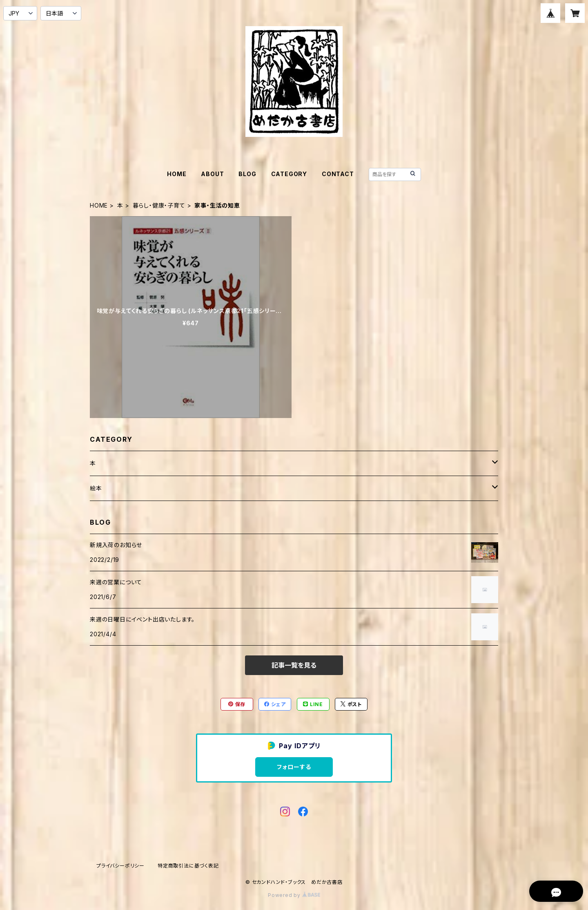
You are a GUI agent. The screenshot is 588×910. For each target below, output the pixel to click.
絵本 (96, 488)
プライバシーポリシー (120, 866)
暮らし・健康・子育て (159, 205)
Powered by (294, 895)
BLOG (247, 174)
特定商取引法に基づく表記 (188, 866)
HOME (177, 174)
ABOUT (212, 174)
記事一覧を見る (294, 665)
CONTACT (338, 174)
